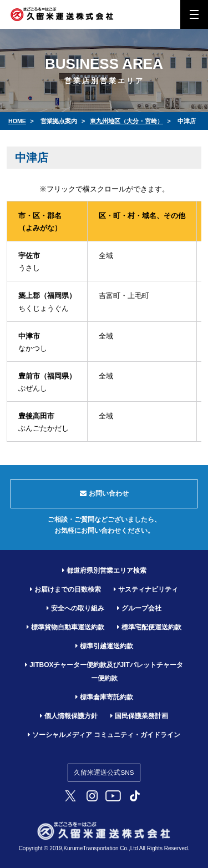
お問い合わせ (104, 493)
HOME (17, 121)
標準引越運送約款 (104, 646)
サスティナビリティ (146, 589)
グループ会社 (139, 608)
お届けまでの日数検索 (65, 589)
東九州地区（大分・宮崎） (126, 121)
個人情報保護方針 (69, 716)
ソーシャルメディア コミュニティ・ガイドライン (104, 735)
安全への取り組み (75, 608)
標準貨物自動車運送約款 (65, 627)
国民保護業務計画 (139, 716)
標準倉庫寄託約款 (104, 697)
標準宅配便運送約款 (149, 627)
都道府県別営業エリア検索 (104, 571)
